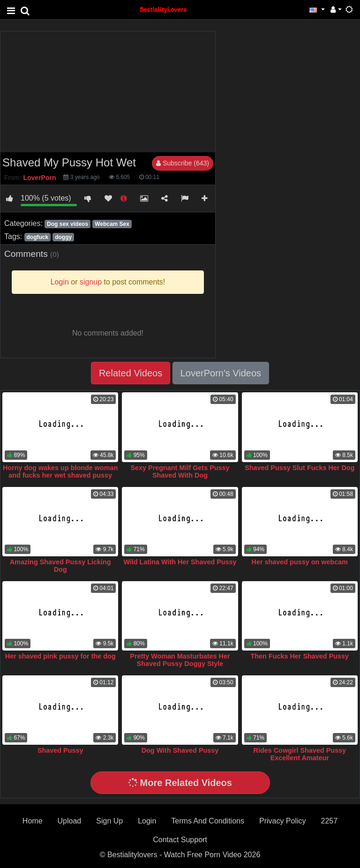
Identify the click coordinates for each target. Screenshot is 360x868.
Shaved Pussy (60, 750)
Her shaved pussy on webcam (300, 562)
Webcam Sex (112, 224)
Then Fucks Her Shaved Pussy (300, 656)
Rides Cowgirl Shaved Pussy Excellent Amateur (300, 754)
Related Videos (131, 373)
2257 (330, 821)
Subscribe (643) (183, 163)
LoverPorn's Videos (221, 373)
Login (147, 821)
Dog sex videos (67, 224)
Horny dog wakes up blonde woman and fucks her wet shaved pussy (60, 471)
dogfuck (37, 237)
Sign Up (109, 821)
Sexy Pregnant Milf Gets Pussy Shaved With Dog (180, 471)
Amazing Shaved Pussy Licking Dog (60, 566)
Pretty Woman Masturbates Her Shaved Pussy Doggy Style (180, 660)
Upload (70, 821)
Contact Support (180, 840)
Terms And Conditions (208, 821)
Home (33, 821)
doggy (63, 237)
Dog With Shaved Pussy (180, 750)
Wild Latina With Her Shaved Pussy (180, 562)
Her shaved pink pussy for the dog (60, 656)
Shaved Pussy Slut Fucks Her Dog (300, 468)
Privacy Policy (283, 821)
